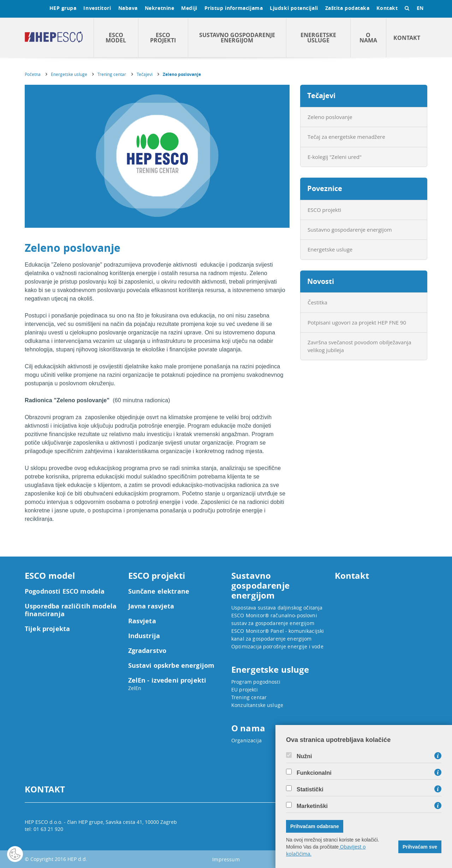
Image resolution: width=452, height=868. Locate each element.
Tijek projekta (47, 629)
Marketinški (312, 806)
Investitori (97, 8)
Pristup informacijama (234, 8)
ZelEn (135, 688)
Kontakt (387, 8)
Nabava (128, 8)
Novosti (321, 281)
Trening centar (112, 74)
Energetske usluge (318, 38)
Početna (33, 74)
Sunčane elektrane (159, 591)
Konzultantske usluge (257, 705)
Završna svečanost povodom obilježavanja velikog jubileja (359, 346)
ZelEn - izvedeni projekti (167, 680)
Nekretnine (160, 8)
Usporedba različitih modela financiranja (71, 610)
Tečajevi (145, 74)
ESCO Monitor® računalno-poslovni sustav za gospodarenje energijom (274, 619)
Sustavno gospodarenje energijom (237, 38)
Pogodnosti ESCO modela (65, 591)
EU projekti (245, 689)
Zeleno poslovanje (182, 74)
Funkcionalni (314, 773)
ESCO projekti (163, 38)
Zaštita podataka (347, 8)
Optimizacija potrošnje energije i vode (277, 646)
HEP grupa (63, 8)
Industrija (144, 636)
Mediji (189, 8)
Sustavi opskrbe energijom (171, 666)
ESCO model (116, 38)
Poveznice (325, 188)
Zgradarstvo (147, 651)
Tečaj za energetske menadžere (346, 137)
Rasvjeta (142, 621)
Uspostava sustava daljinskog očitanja (277, 608)
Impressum (226, 859)
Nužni (304, 756)
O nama (368, 38)
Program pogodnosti (256, 682)
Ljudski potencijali (294, 8)
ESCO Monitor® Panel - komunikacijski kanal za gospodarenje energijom (278, 635)
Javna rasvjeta (151, 606)
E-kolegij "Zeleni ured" (335, 157)
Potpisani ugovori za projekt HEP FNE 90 (357, 322)
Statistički (310, 790)
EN (420, 8)
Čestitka (317, 302)
